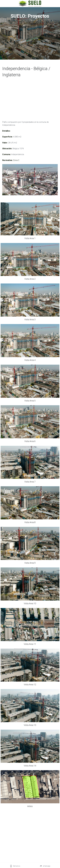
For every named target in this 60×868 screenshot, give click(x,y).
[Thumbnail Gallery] (30, 219)
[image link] (30, 3)
